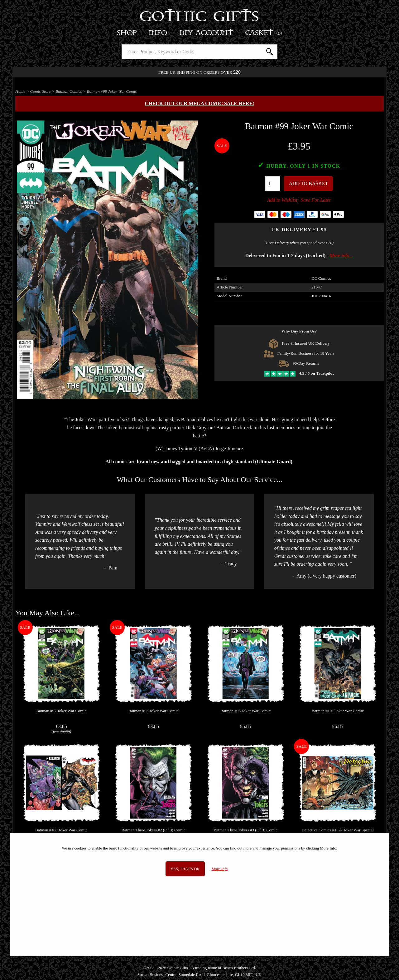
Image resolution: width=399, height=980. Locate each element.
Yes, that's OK (185, 869)
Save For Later (316, 200)
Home (20, 91)
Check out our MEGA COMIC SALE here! (200, 103)
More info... (341, 256)
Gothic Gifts (200, 17)
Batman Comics (69, 91)
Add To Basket (309, 183)
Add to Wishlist (282, 200)
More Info (220, 869)
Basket (264, 33)
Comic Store (41, 91)
